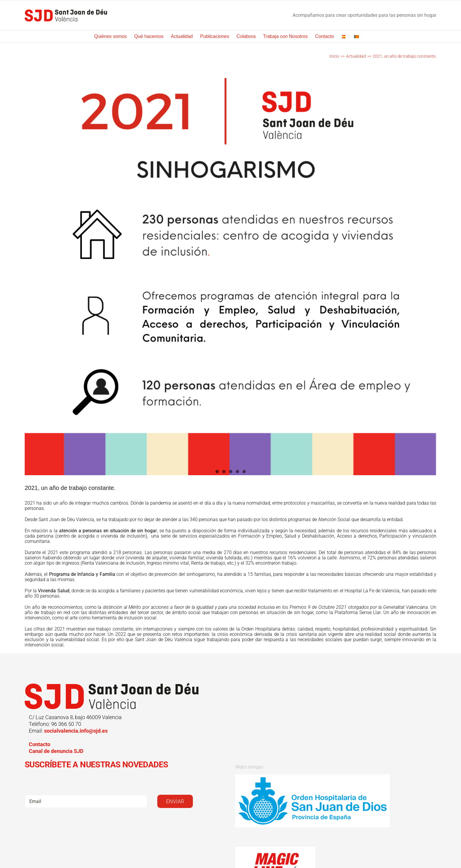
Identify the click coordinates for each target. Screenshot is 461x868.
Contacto (40, 744)
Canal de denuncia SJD (56, 751)
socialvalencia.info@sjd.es (76, 731)
